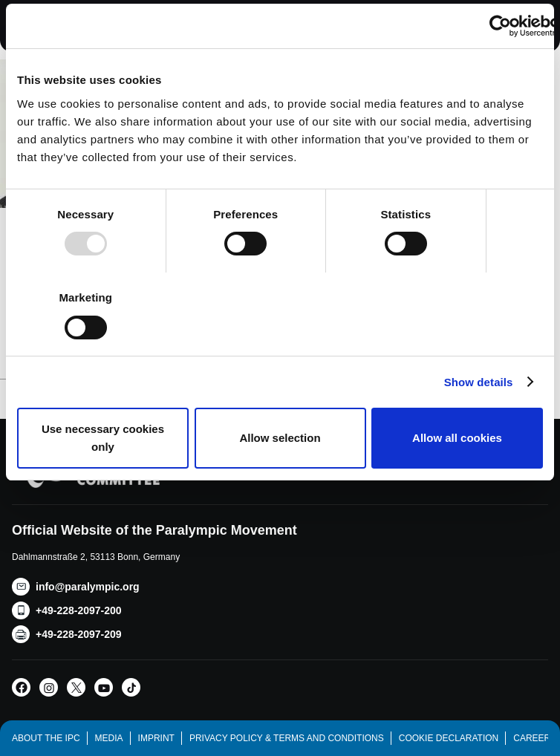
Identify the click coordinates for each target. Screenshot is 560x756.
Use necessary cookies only (103, 438)
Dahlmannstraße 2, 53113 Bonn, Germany (96, 557)
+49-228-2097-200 (79, 610)
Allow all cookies (457, 438)
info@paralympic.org (88, 587)
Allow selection (280, 438)
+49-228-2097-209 (79, 634)
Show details (479, 382)
